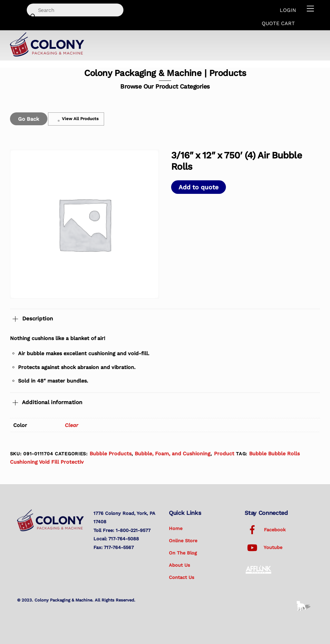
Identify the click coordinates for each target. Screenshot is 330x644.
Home (176, 528)
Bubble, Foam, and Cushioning (173, 454)
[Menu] (310, 9)
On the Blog (183, 553)
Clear (71, 425)
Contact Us (182, 577)
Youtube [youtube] (263, 547)
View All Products (76, 119)
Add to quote (199, 187)
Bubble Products (111, 454)
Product (224, 454)
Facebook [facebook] (265, 530)
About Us (180, 565)
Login (288, 10)
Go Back (29, 119)
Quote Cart (278, 23)
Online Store (183, 541)
